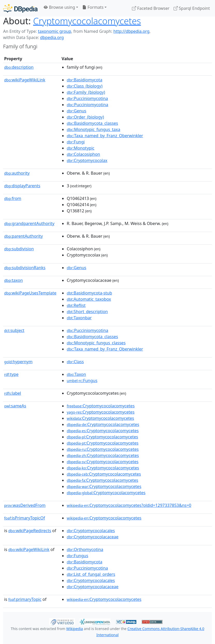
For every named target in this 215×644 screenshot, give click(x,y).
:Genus (76, 111)
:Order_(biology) (85, 117)
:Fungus (82, 381)
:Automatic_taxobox (89, 299)
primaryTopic (25, 599)
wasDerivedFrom (25, 505)
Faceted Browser (151, 8)
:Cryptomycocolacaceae (93, 537)
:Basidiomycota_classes (92, 123)
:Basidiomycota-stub (89, 293)
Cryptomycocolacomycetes (87, 21)
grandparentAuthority (29, 223)
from (13, 198)
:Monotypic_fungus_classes (96, 343)
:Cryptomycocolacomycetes (101, 406)
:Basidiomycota (84, 80)
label (13, 393)
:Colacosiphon (83, 154)
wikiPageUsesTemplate (30, 293)
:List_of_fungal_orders (91, 574)
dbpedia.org (52, 37)
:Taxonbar (79, 318)
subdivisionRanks (25, 268)
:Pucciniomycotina (87, 98)
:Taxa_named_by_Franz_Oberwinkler (105, 136)
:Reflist (76, 305)
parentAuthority (24, 236)
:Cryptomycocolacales (91, 531)
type (11, 374)
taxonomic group (54, 31)
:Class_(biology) (85, 86)
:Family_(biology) (86, 92)
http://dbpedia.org (131, 31)
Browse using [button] (59, 7)
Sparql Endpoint (192, 8)
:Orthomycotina (85, 549)
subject (14, 330)
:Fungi (76, 142)
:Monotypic (81, 148)
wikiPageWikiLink (25, 80)
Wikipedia (75, 629)
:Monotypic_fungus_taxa (94, 129)
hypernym (18, 362)
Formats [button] (93, 7)
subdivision (19, 249)
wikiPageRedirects (30, 531)
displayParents (22, 186)
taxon (13, 280)
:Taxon (76, 374)
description (19, 67)
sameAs (15, 406)
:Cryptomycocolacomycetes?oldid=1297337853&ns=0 (129, 505)
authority (17, 173)
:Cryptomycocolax (87, 160)
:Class (75, 362)
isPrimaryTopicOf (25, 518)
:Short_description (87, 312)
